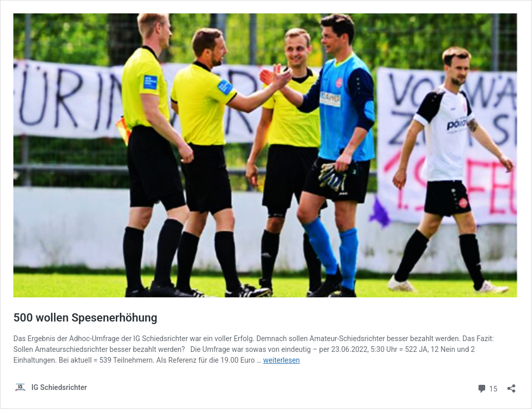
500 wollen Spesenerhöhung (85, 318)
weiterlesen (282, 360)
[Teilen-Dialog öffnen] (511, 385)
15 (487, 388)
